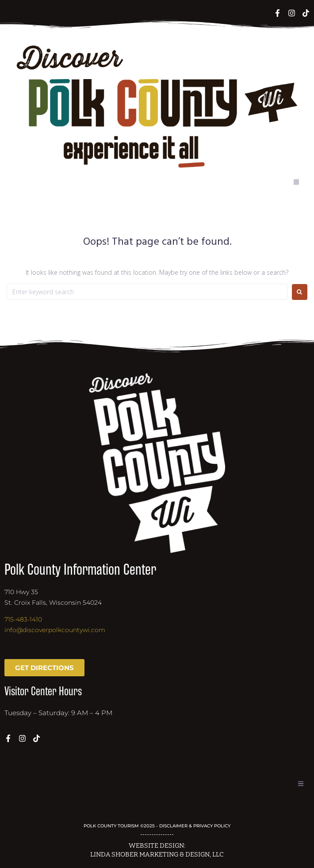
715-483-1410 (23, 619)
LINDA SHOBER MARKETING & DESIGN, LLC (157, 855)
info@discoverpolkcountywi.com (55, 630)
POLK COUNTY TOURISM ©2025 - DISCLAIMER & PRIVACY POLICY (157, 826)
